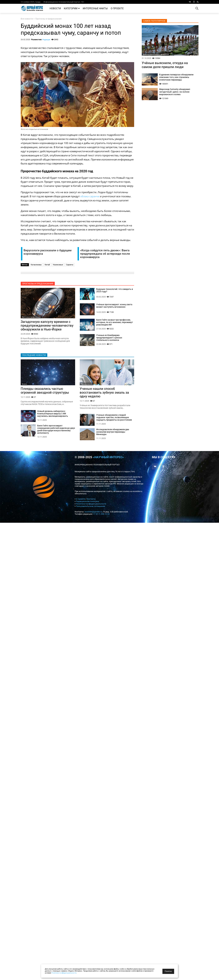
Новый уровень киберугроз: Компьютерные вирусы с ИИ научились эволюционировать (53, 415)
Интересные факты (95, 8)
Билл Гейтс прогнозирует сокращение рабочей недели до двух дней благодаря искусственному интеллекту (56, 430)
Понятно (168, 971)
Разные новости (87, 384)
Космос (24, 384)
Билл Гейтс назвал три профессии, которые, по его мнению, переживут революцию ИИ (115, 323)
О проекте (117, 8)
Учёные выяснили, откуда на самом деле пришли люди (165, 65)
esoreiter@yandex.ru (93, 513)
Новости (55, 8)
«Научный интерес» (108, 458)
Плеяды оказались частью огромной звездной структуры (45, 391)
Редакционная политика (87, 503)
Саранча (70, 265)
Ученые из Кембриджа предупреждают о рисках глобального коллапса (109, 338)
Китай (47, 265)
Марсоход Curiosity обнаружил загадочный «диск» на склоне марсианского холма (175, 92)
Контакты (91, 500)
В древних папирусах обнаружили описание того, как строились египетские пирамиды (176, 77)
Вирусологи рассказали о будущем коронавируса (48, 252)
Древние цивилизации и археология (156, 54)
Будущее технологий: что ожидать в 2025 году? (115, 290)
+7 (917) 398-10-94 (101, 515)
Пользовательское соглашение (90, 507)
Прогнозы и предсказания (48, 19)
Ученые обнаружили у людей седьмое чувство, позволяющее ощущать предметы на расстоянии (114, 419)
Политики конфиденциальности (64, 973)
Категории (72, 8)
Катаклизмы (36, 265)
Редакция (46, 40)
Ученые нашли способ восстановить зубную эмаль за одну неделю (104, 393)
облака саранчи (90, 196)
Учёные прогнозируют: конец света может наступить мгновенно (114, 306)
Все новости (27, 19)
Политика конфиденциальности (91, 505)
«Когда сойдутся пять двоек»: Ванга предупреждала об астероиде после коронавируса (105, 254)
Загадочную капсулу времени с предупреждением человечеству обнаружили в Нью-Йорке (47, 326)
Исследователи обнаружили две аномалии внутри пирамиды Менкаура (113, 433)
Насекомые (58, 265)
